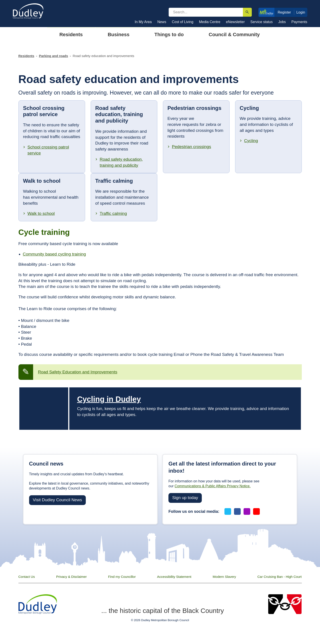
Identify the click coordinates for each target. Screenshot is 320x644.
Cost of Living (183, 22)
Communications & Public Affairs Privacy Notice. (213, 486)
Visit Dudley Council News (57, 500)
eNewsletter (235, 22)
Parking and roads (53, 56)
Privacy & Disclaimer (72, 577)
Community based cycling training (54, 254)
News (162, 22)
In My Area (143, 22)
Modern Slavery (224, 577)
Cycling (251, 141)
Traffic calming (113, 213)
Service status (262, 22)
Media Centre (210, 22)
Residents (26, 56)
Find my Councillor (122, 577)
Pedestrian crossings (192, 147)
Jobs (282, 22)
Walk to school (41, 213)
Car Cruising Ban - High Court (279, 577)
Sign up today (185, 498)
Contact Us (27, 577)
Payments (299, 22)
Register (284, 12)
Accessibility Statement (174, 577)
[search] (206, 12)
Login (301, 12)
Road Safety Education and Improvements (78, 372)
